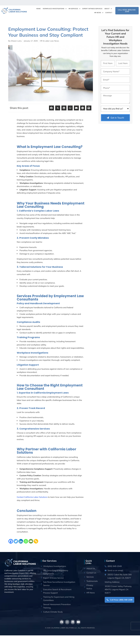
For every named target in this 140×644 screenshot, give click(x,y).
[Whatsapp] (26, 541)
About (108, 9)
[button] (51, 108)
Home (38, 9)
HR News (99, 13)
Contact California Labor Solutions (32, 497)
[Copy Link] (36, 541)
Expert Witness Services (92, 9)
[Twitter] (16, 541)
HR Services (74, 9)
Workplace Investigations (55, 9)
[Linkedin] (21, 541)
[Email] (31, 541)
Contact (109, 13)
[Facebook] (11, 541)
